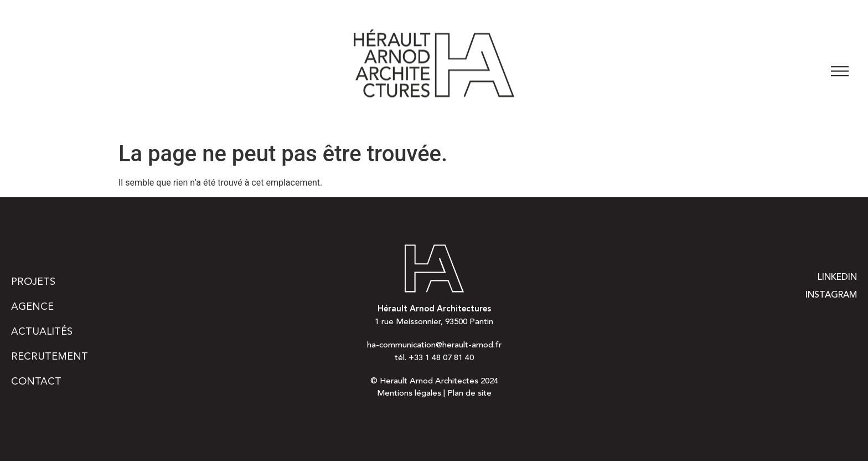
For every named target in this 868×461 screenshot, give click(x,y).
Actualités (42, 332)
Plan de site (469, 394)
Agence (32, 307)
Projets (33, 282)
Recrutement (50, 357)
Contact (36, 382)
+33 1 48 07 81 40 (441, 358)
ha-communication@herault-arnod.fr (434, 345)
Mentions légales (409, 394)
